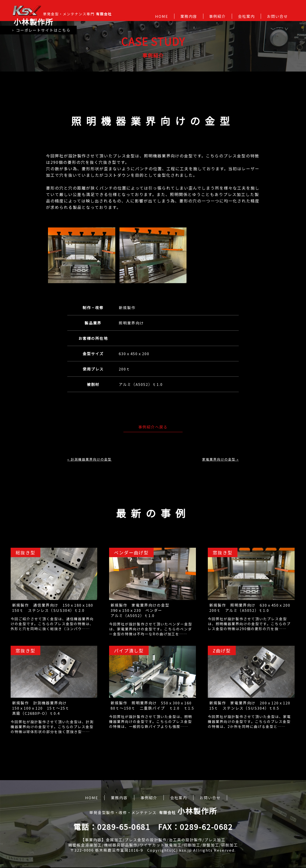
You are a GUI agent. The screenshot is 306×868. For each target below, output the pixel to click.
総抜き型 (25, 552)
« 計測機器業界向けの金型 (89, 459)
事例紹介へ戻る (153, 427)
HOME (162, 16)
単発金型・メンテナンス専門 (62, 16)
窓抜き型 (223, 552)
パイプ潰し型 (129, 651)
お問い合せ (277, 16)
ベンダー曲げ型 (132, 552)
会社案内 (246, 16)
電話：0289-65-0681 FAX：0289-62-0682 (153, 827)
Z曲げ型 (222, 651)
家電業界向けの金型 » (220, 459)
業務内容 (189, 16)
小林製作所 (33, 22)
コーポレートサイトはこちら (42, 31)
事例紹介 (217, 16)
